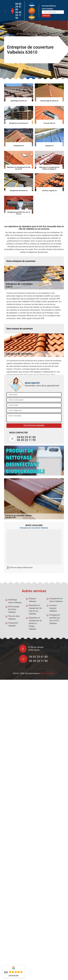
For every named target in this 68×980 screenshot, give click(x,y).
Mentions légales (48, 673)
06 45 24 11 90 (18, 15)
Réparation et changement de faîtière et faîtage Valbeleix (35, 623)
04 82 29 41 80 (18, 7)
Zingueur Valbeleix (32, 600)
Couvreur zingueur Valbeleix (53, 608)
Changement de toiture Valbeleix (56, 600)
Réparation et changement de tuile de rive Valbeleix (35, 610)
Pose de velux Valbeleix (14, 618)
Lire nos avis (14, 975)
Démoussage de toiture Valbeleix (14, 609)
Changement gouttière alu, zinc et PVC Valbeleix (55, 619)
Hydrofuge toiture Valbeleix (15, 601)
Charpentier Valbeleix (13, 624)
